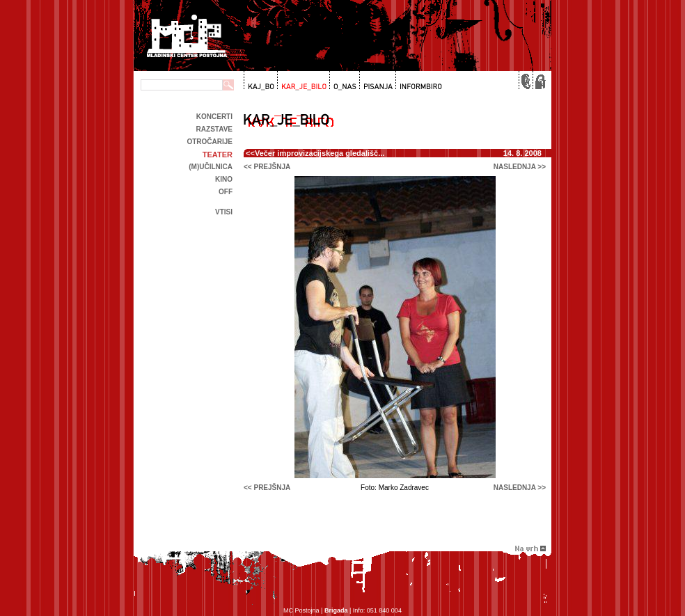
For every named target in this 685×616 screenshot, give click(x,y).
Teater (218, 155)
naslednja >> (520, 167)
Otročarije (210, 142)
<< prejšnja (267, 167)
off (226, 192)
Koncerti (214, 117)
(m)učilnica (211, 167)
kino (224, 179)
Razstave (214, 129)
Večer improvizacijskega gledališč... (320, 153)
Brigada (336, 610)
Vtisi (224, 212)
